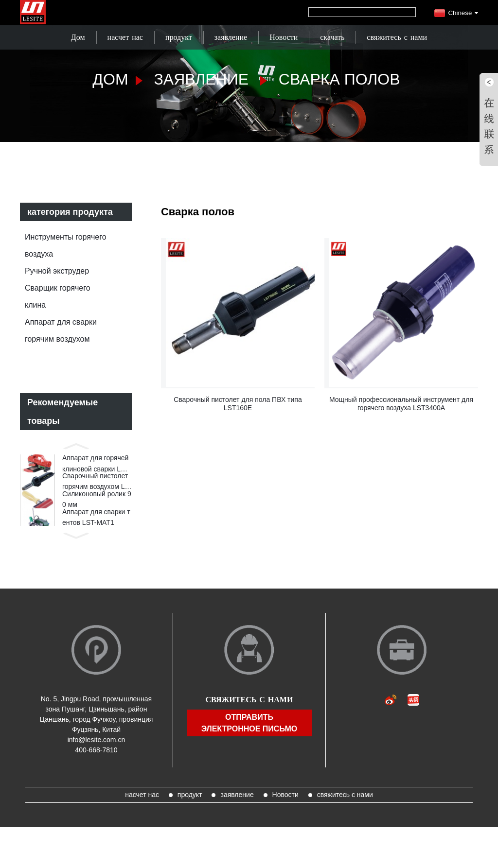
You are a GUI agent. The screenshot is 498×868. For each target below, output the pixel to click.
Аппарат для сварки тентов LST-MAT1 (96, 533)
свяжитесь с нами (397, 37)
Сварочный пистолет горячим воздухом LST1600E (96, 489)
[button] (76, 445)
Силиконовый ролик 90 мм (97, 510)
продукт (179, 37)
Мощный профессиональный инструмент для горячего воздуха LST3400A (401, 404)
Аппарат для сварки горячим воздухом (61, 330)
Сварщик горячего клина (58, 296)
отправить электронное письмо (249, 740)
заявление (231, 37)
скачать (332, 37)
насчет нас (125, 37)
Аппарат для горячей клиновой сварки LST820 (96, 467)
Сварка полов (339, 79)
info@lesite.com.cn (96, 758)
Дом (78, 37)
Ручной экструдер (57, 271)
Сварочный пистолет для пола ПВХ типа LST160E (238, 404)
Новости (284, 37)
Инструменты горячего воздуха (66, 245)
